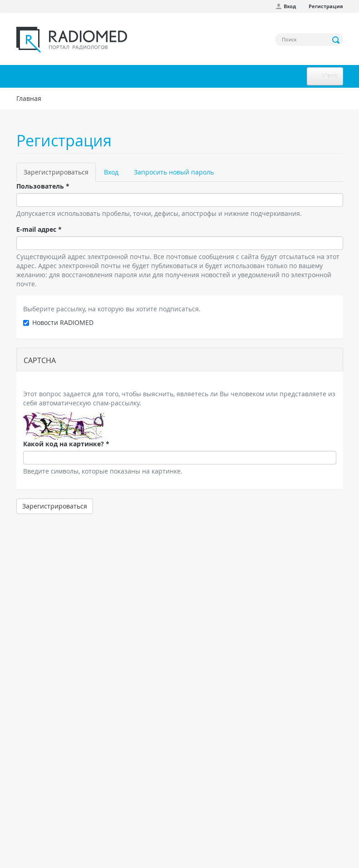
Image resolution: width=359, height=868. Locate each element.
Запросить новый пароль (174, 172)
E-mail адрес (39, 229)
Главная (29, 98)
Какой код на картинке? (66, 444)
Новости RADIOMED (58, 322)
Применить (336, 40)
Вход (290, 6)
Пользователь (43, 186)
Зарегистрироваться (60, 175)
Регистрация (326, 6)
